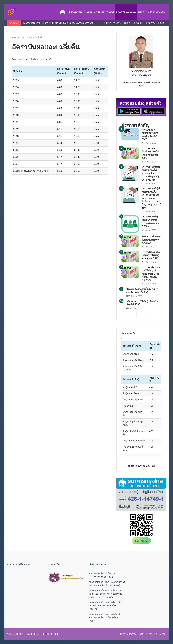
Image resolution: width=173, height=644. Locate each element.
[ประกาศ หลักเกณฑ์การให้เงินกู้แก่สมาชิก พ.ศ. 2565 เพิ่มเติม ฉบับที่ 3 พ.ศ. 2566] (130, 272)
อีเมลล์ (162, 634)
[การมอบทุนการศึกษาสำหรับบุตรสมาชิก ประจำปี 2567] (130, 134)
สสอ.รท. (150, 23)
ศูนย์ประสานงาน (112, 23)
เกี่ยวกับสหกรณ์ (128, 634)
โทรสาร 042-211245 (148, 634)
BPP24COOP (53, 634)
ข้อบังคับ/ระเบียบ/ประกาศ (99, 12)
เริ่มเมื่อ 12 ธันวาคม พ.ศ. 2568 (141, 466)
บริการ (142, 12)
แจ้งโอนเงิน (141, 541)
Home (16, 38)
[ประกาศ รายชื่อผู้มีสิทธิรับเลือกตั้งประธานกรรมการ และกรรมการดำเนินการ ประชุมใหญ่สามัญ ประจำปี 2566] (130, 195)
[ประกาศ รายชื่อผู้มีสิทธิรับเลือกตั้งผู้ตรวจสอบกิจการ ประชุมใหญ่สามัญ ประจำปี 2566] (130, 173)
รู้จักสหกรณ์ (75, 12)
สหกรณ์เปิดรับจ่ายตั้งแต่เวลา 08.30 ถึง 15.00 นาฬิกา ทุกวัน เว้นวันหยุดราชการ (58, 23)
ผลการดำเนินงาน (126, 12)
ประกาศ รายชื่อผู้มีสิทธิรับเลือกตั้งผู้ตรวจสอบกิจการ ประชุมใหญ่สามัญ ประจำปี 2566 (151, 173)
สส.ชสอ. (139, 23)
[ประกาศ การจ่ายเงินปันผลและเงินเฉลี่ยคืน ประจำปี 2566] (130, 153)
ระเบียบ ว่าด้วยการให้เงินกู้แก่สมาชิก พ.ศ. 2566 (151, 240)
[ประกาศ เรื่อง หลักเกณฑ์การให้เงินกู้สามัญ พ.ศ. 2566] (130, 256)
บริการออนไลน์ (156, 12)
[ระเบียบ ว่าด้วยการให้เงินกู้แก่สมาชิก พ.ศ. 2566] (130, 241)
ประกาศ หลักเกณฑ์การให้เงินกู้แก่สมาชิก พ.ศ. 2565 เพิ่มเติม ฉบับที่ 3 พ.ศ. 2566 (151, 274)
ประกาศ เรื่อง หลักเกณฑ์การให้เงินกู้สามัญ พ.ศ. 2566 (151, 255)
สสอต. (128, 23)
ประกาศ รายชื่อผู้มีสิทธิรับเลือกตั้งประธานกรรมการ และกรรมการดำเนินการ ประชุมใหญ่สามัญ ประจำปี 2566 (151, 198)
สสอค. (161, 23)
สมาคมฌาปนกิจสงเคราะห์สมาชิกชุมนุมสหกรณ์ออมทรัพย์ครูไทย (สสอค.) (105, 617)
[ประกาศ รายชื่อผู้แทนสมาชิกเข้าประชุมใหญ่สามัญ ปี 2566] (130, 224)
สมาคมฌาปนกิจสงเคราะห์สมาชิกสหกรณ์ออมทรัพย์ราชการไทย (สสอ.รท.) (105, 606)
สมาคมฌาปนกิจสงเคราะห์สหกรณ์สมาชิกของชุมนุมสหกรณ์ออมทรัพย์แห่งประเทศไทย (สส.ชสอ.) (105, 594)
